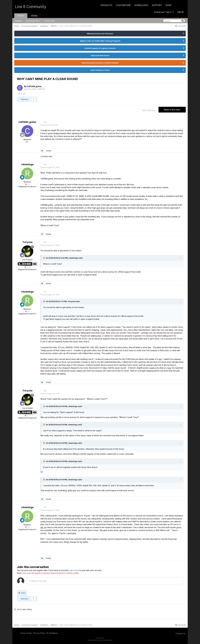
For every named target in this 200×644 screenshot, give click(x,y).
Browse (21, 16)
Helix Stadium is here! (100, 70)
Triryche (27, 242)
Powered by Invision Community (100, 640)
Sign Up (181, 12)
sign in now (74, 570)
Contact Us (180, 633)
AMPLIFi (41, 89)
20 (27, 184)
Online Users (50, 21)
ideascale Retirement (100, 55)
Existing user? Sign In (164, 12)
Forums (18, 21)
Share (22, 94)
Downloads (141, 5)
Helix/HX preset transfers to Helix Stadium (100, 63)
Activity (34, 16)
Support (157, 5)
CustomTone (123, 5)
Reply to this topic (172, 110)
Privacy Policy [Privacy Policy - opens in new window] (39, 633)
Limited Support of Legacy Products (100, 48)
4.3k (27, 267)
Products (106, 5)
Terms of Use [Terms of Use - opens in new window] (26, 633)
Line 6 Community (31, 7)
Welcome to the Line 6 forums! (100, 34)
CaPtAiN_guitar (34, 86)
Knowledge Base (33, 21)
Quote (49, 151)
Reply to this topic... (39, 581)
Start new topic (149, 110)
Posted (49, 125)
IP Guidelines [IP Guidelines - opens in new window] (52, 633)
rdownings (27, 164)
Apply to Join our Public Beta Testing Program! (100, 41)
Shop (169, 5)
